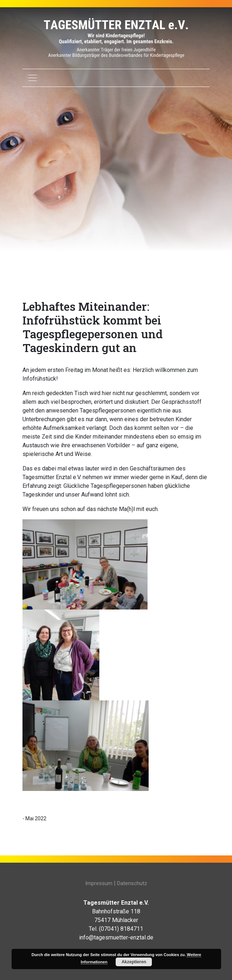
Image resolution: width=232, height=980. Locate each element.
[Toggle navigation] (33, 78)
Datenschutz (132, 883)
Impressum (99, 883)
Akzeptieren (134, 962)
